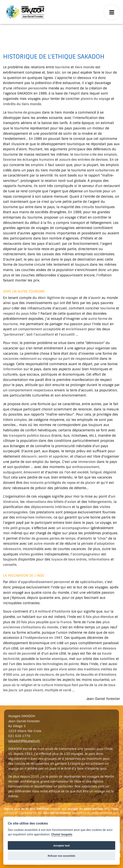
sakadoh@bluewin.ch (24, 741)
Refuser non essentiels (61, 856)
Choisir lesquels (62, 834)
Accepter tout (62, 846)
